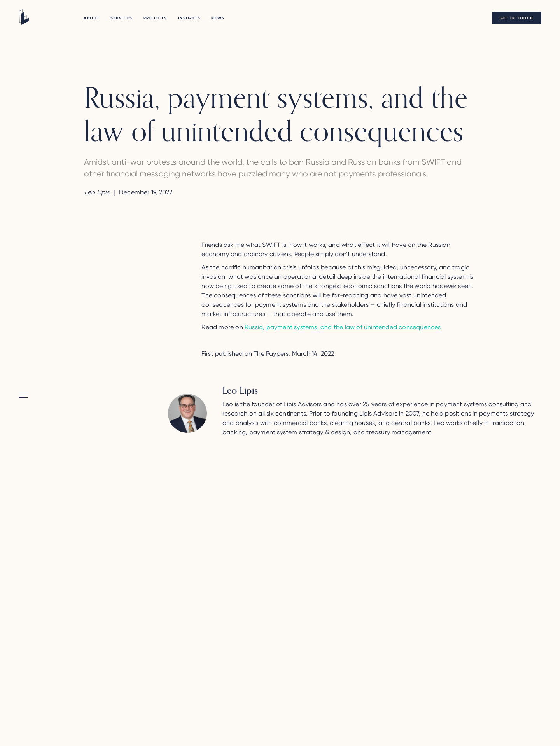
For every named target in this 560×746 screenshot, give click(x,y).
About (92, 18)
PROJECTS (155, 18)
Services (122, 18)
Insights (189, 18)
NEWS (218, 18)
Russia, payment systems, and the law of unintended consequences (343, 327)
